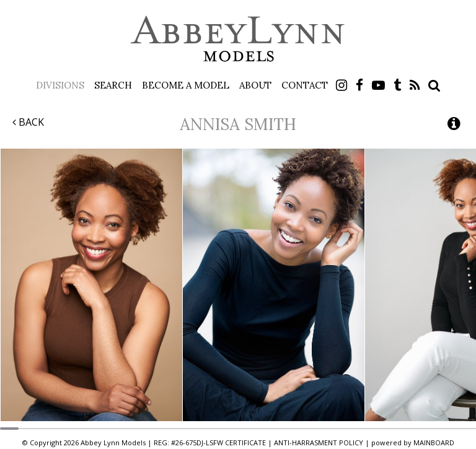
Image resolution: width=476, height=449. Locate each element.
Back (28, 122)
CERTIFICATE (245, 442)
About (255, 85)
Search (113, 85)
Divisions (60, 85)
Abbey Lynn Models (238, 38)
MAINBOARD (434, 442)
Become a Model (186, 85)
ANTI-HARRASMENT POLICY (319, 442)
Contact (305, 85)
